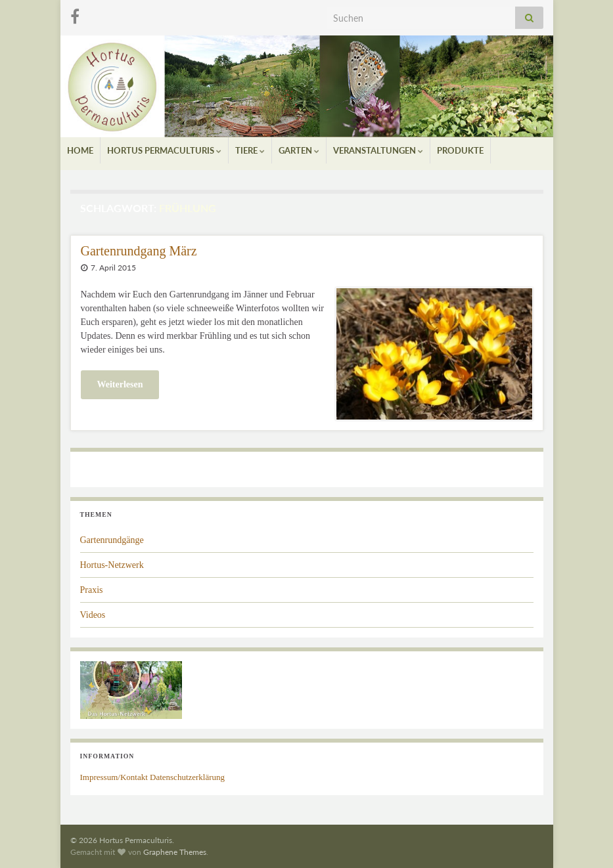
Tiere (250, 150)
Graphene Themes (175, 852)
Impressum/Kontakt (114, 777)
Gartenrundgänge (112, 540)
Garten (299, 150)
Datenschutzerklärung (187, 777)
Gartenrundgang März (139, 251)
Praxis (92, 590)
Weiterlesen (120, 384)
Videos (93, 615)
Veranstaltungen (378, 150)
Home (80, 150)
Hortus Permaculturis (164, 150)
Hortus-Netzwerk (112, 565)
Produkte (460, 150)
